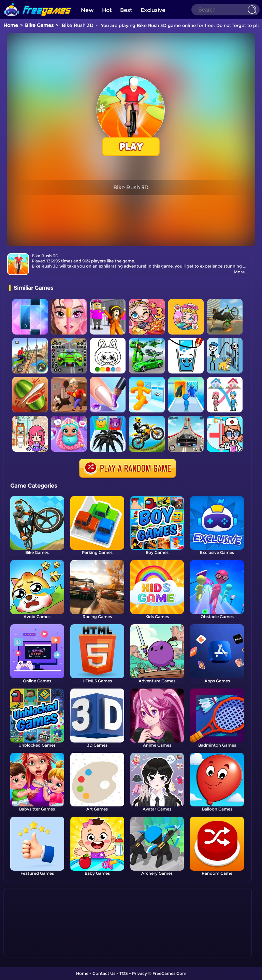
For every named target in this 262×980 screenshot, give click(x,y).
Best (126, 10)
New (87, 10)
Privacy (140, 973)
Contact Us (104, 973)
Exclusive (153, 10)
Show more (32, 952)
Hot (107, 10)
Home (11, 25)
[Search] (225, 10)
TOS (124, 973)
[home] (38, 3)
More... (241, 272)
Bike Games (39, 25)
